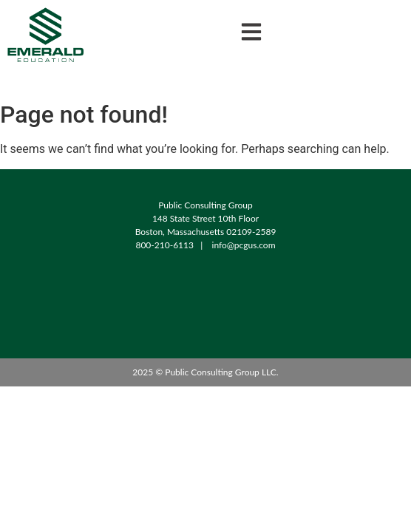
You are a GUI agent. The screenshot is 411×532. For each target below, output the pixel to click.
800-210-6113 (164, 245)
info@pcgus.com (244, 245)
